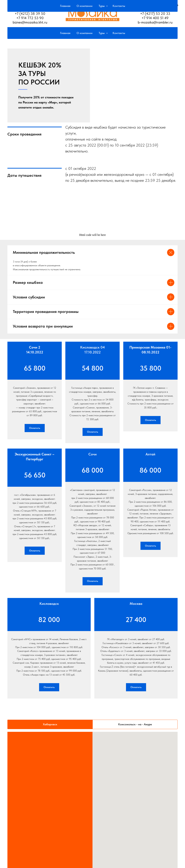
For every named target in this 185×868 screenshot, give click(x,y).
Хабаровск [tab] (50, 736)
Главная (65, 33)
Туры (102, 33)
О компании (85, 33)
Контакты (119, 33)
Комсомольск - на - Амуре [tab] (135, 736)
